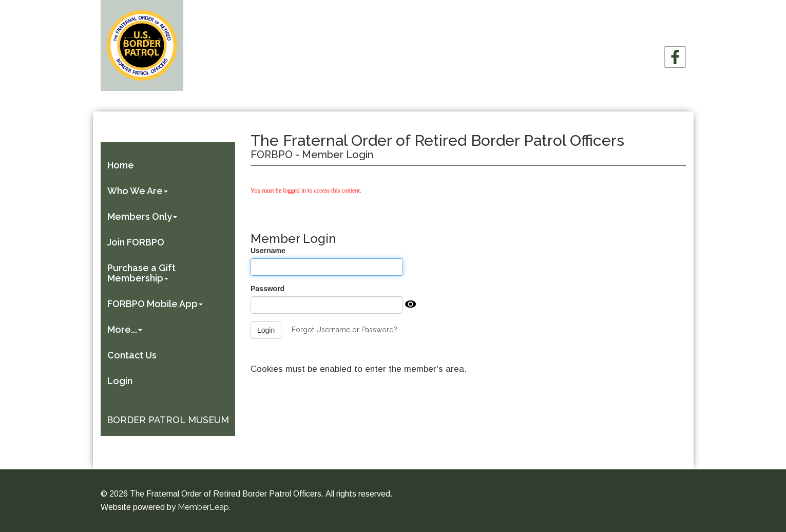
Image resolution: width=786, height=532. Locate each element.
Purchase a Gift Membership (142, 273)
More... (126, 329)
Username (268, 251)
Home (122, 165)
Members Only (143, 216)
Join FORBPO (137, 242)
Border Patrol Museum (168, 420)
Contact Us (133, 355)
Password (267, 289)
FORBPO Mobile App (156, 304)
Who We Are (139, 191)
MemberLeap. (204, 507)
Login (121, 381)
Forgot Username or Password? (344, 330)
